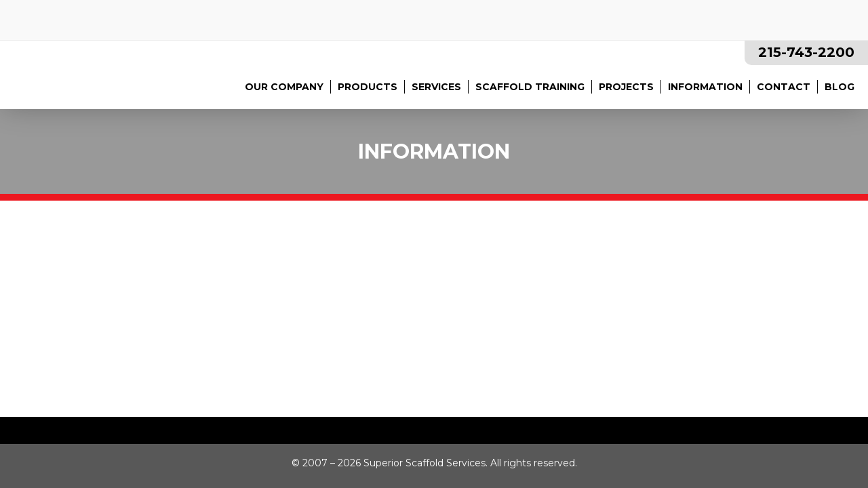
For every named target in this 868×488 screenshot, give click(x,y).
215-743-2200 (806, 52)
